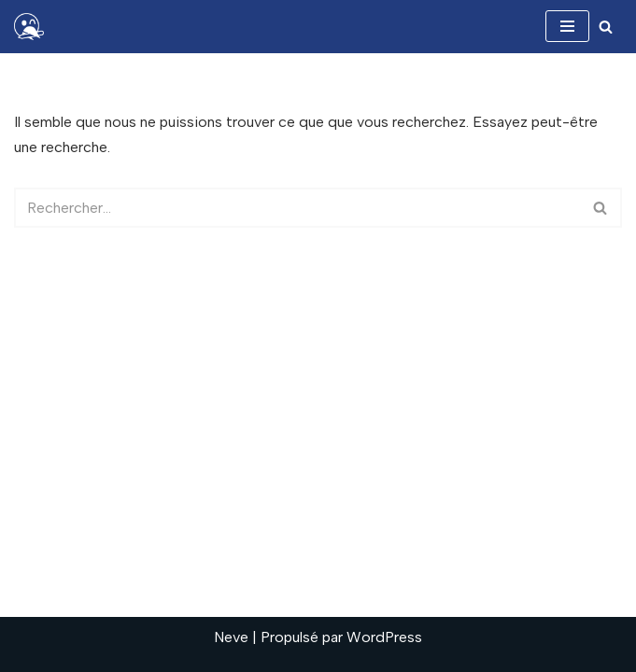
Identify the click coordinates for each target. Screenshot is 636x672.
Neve (231, 637)
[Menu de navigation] (567, 26)
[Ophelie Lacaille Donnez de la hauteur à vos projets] (34, 27)
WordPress (384, 637)
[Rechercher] (606, 27)
